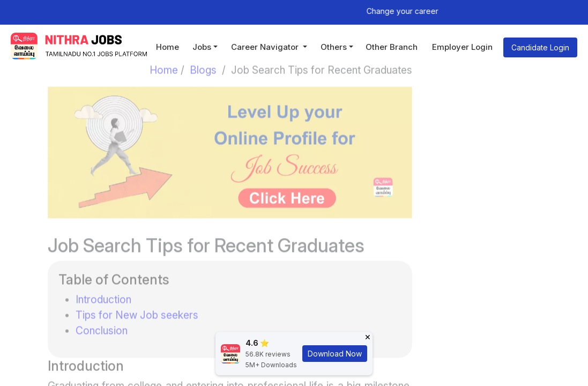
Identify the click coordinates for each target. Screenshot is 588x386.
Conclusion (102, 323)
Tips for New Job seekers (137, 307)
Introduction (103, 292)
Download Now (335, 354)
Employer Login (462, 47)
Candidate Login (540, 47)
